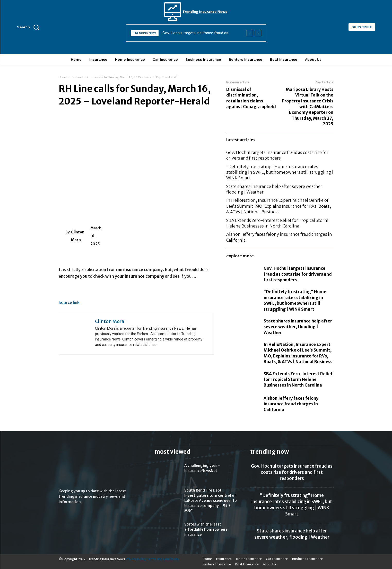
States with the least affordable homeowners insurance (206, 529)
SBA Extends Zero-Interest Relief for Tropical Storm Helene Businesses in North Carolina (298, 379)
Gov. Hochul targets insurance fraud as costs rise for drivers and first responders (298, 274)
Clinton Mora (78, 236)
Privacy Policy (136, 559)
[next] (258, 33)
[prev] (250, 33)
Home (63, 77)
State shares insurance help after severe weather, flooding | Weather (298, 327)
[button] (30, 27)
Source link (69, 303)
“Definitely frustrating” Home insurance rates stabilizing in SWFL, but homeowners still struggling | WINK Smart (280, 172)
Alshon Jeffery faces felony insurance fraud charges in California (291, 404)
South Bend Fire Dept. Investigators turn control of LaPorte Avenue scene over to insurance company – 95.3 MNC (211, 501)
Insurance (76, 77)
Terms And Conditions (163, 559)
